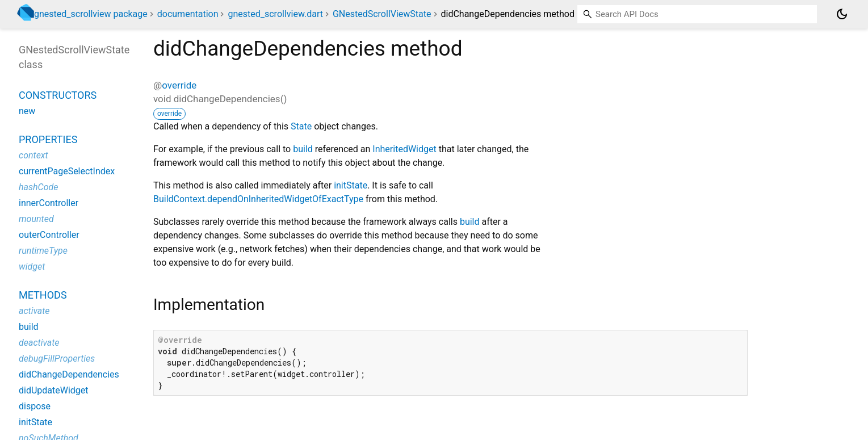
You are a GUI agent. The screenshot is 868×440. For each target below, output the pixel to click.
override (179, 85)
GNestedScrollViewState (382, 14)
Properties (48, 139)
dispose (35, 406)
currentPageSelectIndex (67, 171)
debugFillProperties (57, 359)
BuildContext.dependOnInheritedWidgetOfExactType (258, 199)
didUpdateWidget (54, 390)
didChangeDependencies (69, 374)
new (27, 111)
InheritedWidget (404, 149)
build (303, 149)
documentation (188, 14)
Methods (43, 295)
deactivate (39, 343)
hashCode (38, 187)
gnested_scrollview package (91, 14)
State (301, 126)
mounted (36, 219)
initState (351, 185)
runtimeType (43, 251)
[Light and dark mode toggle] (842, 14)
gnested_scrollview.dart (275, 14)
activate (34, 311)
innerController (49, 203)
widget (32, 267)
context (33, 155)
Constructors (58, 95)
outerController (49, 235)
